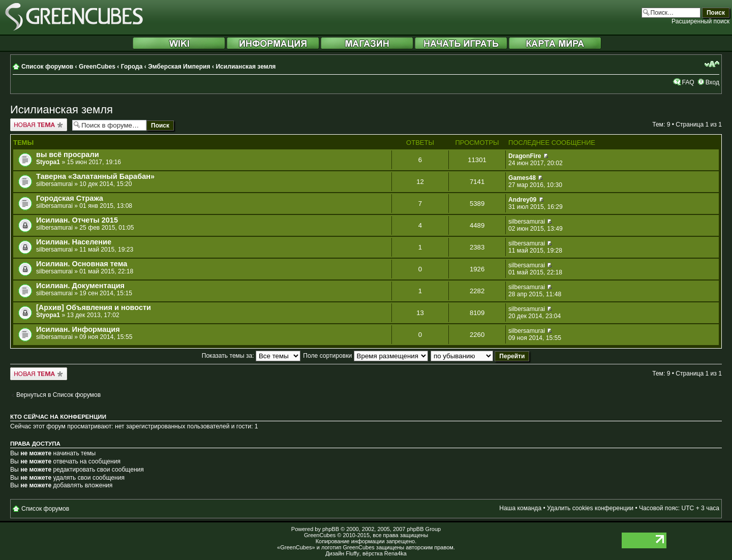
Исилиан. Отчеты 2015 (77, 220)
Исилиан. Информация (78, 329)
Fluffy (353, 553)
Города (132, 67)
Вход (712, 82)
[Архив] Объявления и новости (94, 307)
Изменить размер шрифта (712, 64)
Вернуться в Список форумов (58, 395)
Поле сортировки (365, 356)
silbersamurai (54, 184)
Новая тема (39, 125)
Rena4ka (395, 553)
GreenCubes (97, 67)
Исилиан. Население (74, 242)
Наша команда (520, 508)
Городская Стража (70, 198)
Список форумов (47, 67)
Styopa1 (48, 162)
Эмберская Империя (179, 67)
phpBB (331, 529)
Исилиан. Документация (80, 286)
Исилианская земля (246, 67)
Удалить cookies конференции (590, 508)
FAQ (688, 82)
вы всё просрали (68, 154)
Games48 (522, 178)
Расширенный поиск (700, 21)
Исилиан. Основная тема (82, 264)
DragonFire (525, 156)
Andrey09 (522, 200)
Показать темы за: (251, 356)
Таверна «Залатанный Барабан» (95, 176)
